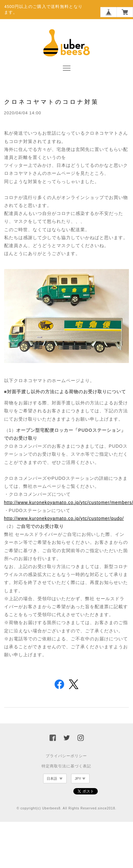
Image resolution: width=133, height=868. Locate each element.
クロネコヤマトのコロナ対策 (52, 102)
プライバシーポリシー (66, 756)
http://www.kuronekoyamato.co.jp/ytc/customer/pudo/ (64, 518)
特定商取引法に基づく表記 (66, 766)
